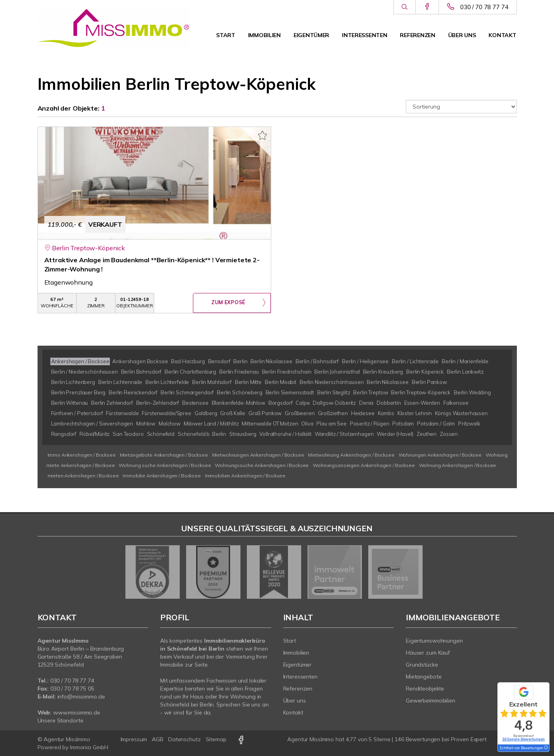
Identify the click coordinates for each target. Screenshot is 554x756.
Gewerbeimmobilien (431, 701)
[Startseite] (113, 28)
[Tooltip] (546, 748)
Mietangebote (424, 677)
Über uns (462, 35)
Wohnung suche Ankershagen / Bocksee (165, 465)
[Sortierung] (461, 107)
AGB (158, 739)
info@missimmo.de (81, 697)
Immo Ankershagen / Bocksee (82, 455)
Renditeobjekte (425, 689)
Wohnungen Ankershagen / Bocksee (440, 455)
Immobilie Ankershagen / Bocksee (162, 476)
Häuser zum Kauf (428, 653)
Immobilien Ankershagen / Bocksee (245, 476)
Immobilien (264, 35)
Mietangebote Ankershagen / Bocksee (164, 455)
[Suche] (404, 7)
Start (226, 35)
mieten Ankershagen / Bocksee (83, 476)
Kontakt (502, 35)
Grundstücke (422, 665)
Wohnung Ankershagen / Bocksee (458, 465)
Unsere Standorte (61, 720)
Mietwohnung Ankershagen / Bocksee (351, 455)
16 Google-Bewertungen (523, 739)
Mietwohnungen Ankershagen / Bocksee (258, 455)
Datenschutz (185, 739)
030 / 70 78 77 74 (484, 7)
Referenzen (417, 35)
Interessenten (364, 35)
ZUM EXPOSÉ (228, 303)
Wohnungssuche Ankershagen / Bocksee (262, 465)
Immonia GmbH (89, 747)
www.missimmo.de (77, 712)
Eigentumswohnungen (434, 641)
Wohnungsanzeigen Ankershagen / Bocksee (364, 465)
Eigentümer (311, 35)
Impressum (134, 739)
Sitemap (216, 739)
